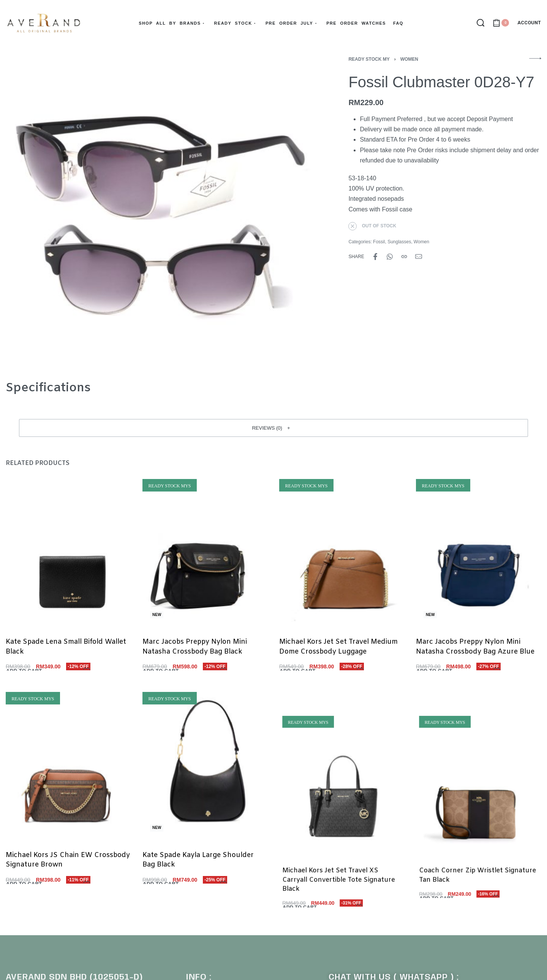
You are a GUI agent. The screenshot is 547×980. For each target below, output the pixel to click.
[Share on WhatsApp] (390, 257)
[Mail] (419, 257)
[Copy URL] (404, 257)
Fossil (379, 242)
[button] (273, 428)
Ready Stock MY (369, 59)
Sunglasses (399, 242)
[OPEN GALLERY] (158, 210)
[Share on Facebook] (375, 257)
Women (409, 59)
